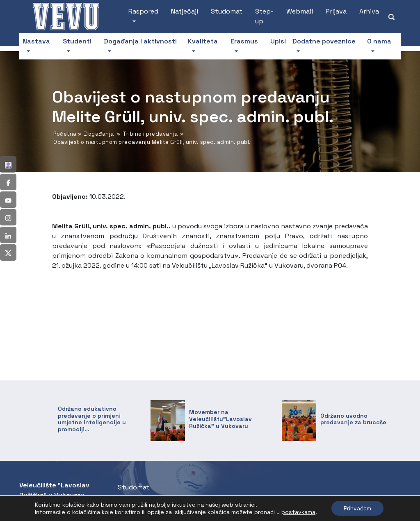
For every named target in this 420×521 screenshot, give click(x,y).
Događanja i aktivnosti (140, 41)
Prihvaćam (357, 508)
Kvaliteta (203, 41)
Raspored (143, 11)
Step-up (264, 16)
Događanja (99, 134)
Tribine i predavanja (150, 134)
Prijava (336, 11)
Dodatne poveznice (324, 41)
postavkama (298, 512)
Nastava (36, 41)
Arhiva (369, 11)
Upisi (278, 41)
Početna (65, 134)
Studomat (227, 11)
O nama (379, 41)
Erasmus (244, 41)
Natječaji (185, 11)
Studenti (77, 41)
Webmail (300, 11)
